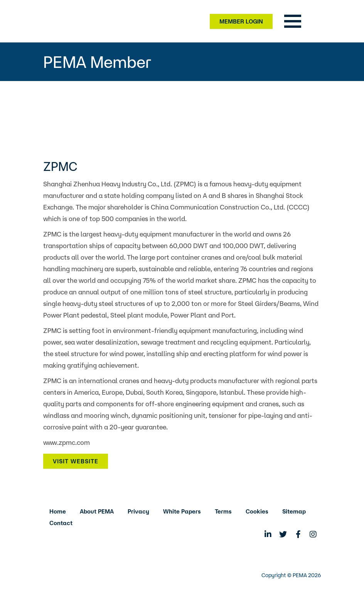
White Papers (182, 511)
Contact (61, 523)
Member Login (241, 21)
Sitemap (294, 511)
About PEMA (97, 511)
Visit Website (76, 461)
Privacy (138, 511)
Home (58, 511)
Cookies (257, 511)
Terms (223, 511)
